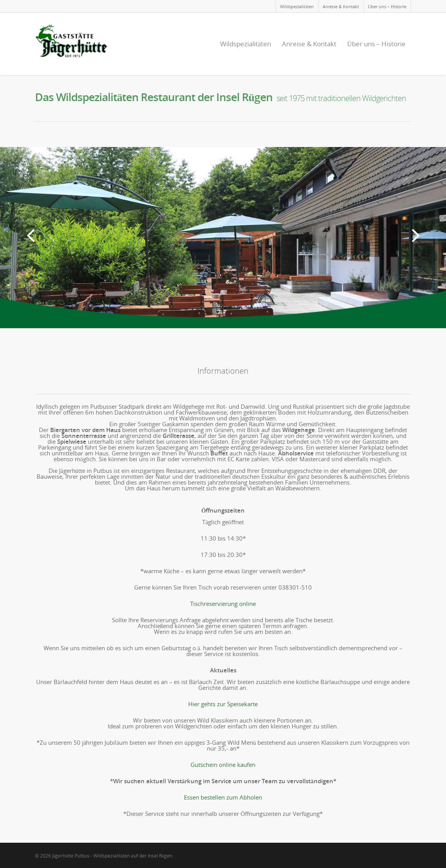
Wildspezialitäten (297, 6)
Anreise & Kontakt (341, 6)
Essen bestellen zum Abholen (223, 797)
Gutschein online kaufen (223, 765)
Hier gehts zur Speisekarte (223, 704)
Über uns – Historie (387, 6)
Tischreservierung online (223, 604)
